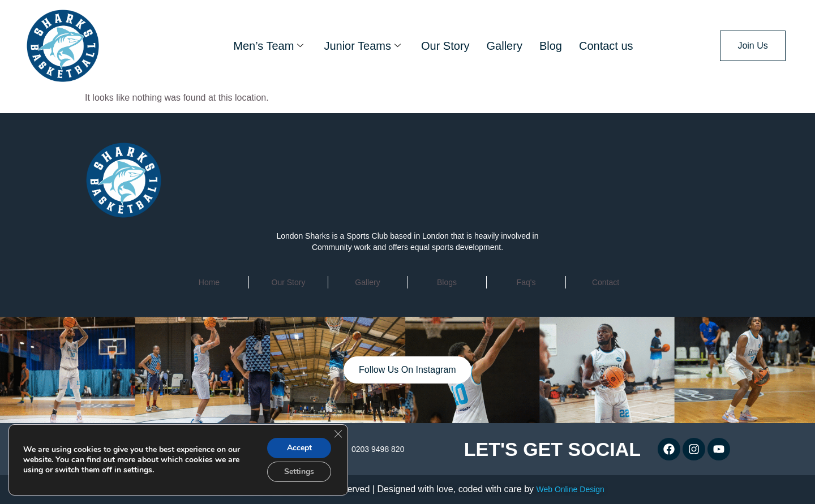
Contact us (606, 46)
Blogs (447, 282)
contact (606, 282)
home (209, 282)
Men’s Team (268, 46)
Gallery (505, 46)
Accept (299, 448)
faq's (526, 282)
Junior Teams (362, 46)
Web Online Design (570, 489)
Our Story (445, 46)
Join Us (752, 46)
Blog (551, 46)
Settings (299, 471)
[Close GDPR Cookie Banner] (338, 434)
